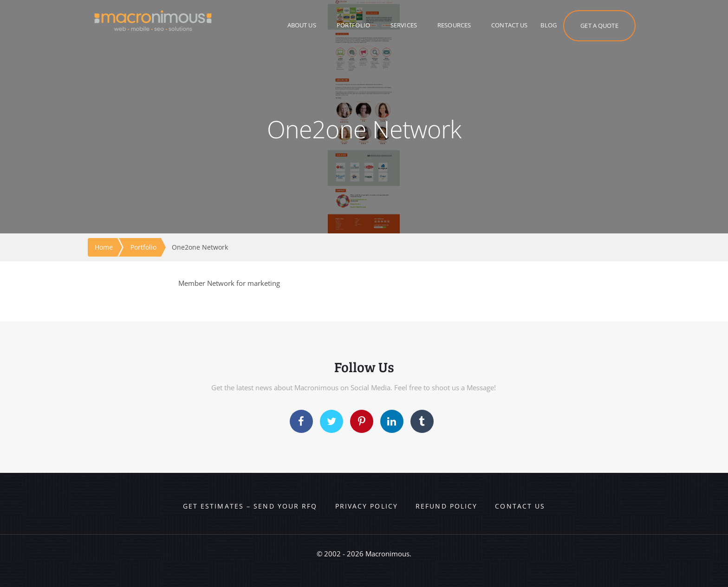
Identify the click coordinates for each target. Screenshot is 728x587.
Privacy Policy (367, 506)
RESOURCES (454, 25)
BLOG (549, 25)
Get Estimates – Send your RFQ (250, 506)
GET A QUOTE (599, 26)
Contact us (520, 506)
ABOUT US (302, 25)
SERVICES (404, 25)
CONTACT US (509, 25)
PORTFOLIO (353, 25)
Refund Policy (446, 506)
